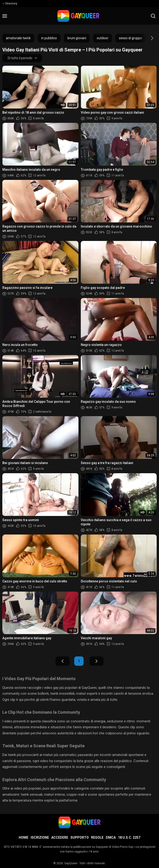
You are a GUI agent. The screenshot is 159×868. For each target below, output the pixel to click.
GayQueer (71, 863)
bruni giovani (77, 38)
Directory (10, 4)
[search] (153, 16)
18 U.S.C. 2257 (129, 837)
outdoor (103, 38)
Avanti (96, 661)
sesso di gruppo (131, 38)
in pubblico (49, 38)
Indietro (63, 661)
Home (24, 837)
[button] (148, 38)
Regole (97, 837)
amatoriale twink (18, 38)
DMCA (111, 837)
